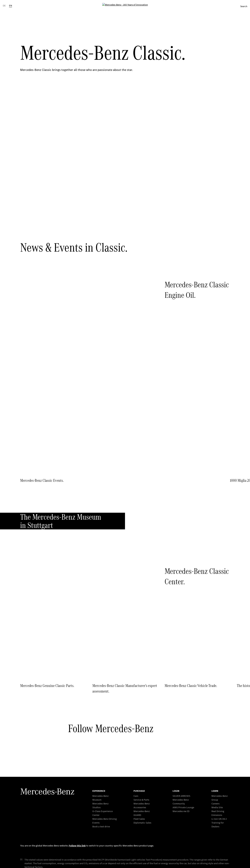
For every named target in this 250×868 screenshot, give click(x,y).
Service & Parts (141, 724)
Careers (215, 728)
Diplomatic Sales (142, 747)
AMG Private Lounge (183, 732)
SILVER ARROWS (181, 720)
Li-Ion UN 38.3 (219, 743)
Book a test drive (101, 751)
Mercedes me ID (181, 736)
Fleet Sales (139, 743)
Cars (136, 720)
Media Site (217, 732)
